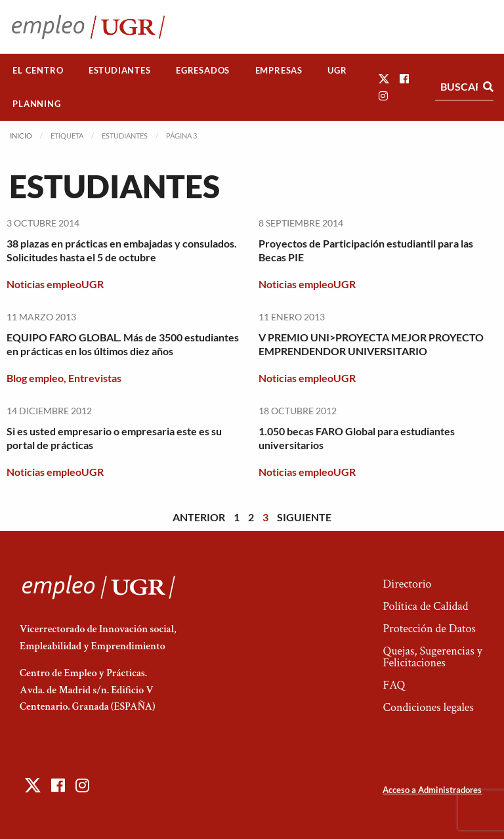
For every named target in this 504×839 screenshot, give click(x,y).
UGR (337, 70)
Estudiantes (120, 70)
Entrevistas (95, 378)
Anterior (199, 517)
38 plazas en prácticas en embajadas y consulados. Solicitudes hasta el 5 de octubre (122, 250)
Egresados (203, 70)
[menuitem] (38, 71)
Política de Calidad (425, 606)
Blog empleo (35, 378)
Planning (36, 104)
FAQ (394, 685)
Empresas (279, 70)
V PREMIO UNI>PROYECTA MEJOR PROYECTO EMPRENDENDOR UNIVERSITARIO (371, 344)
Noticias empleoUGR (55, 284)
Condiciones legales (428, 707)
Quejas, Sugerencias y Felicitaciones (432, 657)
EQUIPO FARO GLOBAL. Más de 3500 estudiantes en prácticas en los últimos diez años (123, 344)
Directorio (407, 584)
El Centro (38, 70)
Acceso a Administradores (432, 790)
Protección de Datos (429, 629)
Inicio (21, 136)
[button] (384, 78)
